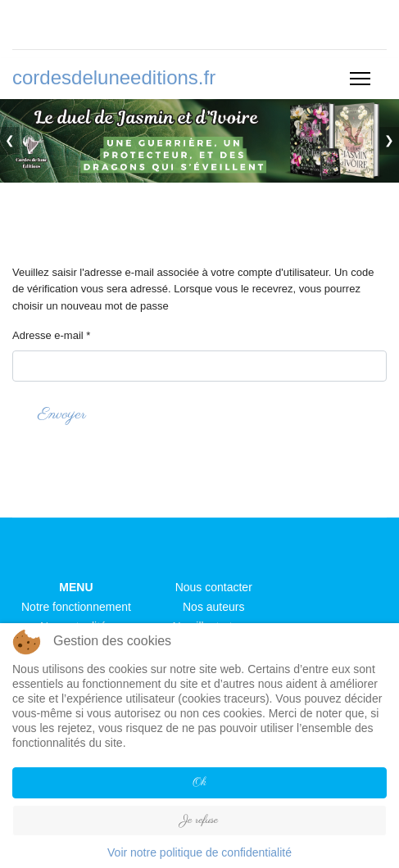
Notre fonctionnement (76, 607)
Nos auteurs (213, 607)
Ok (199, 782)
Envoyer (62, 415)
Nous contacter (214, 587)
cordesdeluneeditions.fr (114, 78)
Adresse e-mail (51, 335)
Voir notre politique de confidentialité (199, 852)
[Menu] (360, 79)
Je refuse (199, 820)
